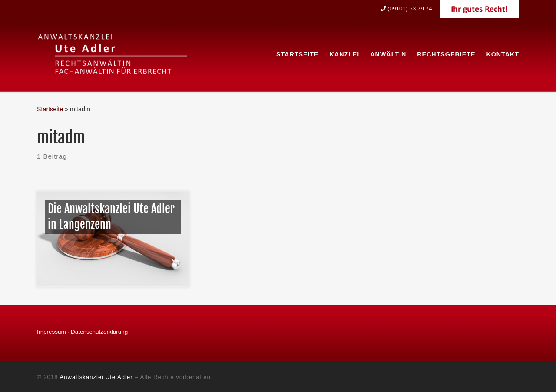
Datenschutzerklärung (99, 332)
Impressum (51, 332)
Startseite (50, 109)
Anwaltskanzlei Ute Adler (96, 377)
